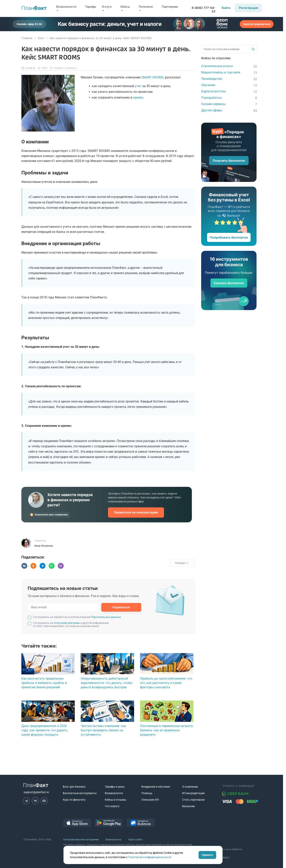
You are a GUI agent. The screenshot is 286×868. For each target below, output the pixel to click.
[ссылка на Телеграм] (26, 801)
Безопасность (114, 840)
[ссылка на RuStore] (141, 826)
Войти (226, 8)
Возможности (114, 793)
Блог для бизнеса (74, 787)
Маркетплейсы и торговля (221, 72)
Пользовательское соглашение (81, 840)
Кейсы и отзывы (116, 800)
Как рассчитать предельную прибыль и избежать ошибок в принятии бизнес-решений (44, 683)
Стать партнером (193, 800)
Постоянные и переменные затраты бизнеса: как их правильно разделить (167, 730)
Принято (207, 855)
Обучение (208, 85)
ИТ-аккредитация (193, 793)
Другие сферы (212, 110)
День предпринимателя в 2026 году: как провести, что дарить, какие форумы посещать (45, 730)
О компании (190, 787)
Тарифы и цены (115, 787)
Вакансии (188, 806)
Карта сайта (135, 840)
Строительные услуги (217, 66)
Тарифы (91, 7)
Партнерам (170, 7)
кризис (138, 97)
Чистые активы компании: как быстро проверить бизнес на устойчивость (103, 730)
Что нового (112, 806)
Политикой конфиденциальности (150, 857)
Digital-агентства (213, 91)
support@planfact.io (36, 792)
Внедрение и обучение (156, 787)
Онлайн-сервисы (213, 104)
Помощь (147, 793)
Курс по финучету (74, 800)
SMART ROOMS (152, 77)
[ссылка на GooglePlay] (109, 826)
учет (138, 86)
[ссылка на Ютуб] (44, 801)
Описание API (150, 800)
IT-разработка (211, 98)
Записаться (136, 512)
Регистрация (249, 8)
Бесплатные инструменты (80, 793)
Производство (212, 79)
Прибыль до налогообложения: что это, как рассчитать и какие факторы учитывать (166, 683)
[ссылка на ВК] (35, 801)
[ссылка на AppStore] (77, 826)
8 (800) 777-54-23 (204, 10)
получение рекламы (67, 623)
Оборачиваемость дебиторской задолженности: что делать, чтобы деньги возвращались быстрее (107, 683)
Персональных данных (106, 617)
